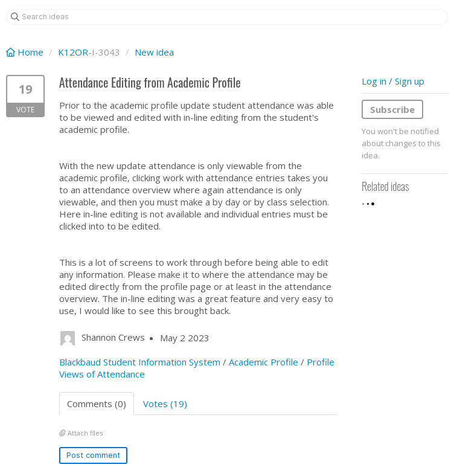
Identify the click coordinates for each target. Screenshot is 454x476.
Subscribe (392, 109)
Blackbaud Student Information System (140, 362)
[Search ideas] (227, 17)
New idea (154, 52)
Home (26, 52)
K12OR (73, 52)
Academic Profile (264, 362)
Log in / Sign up (393, 81)
